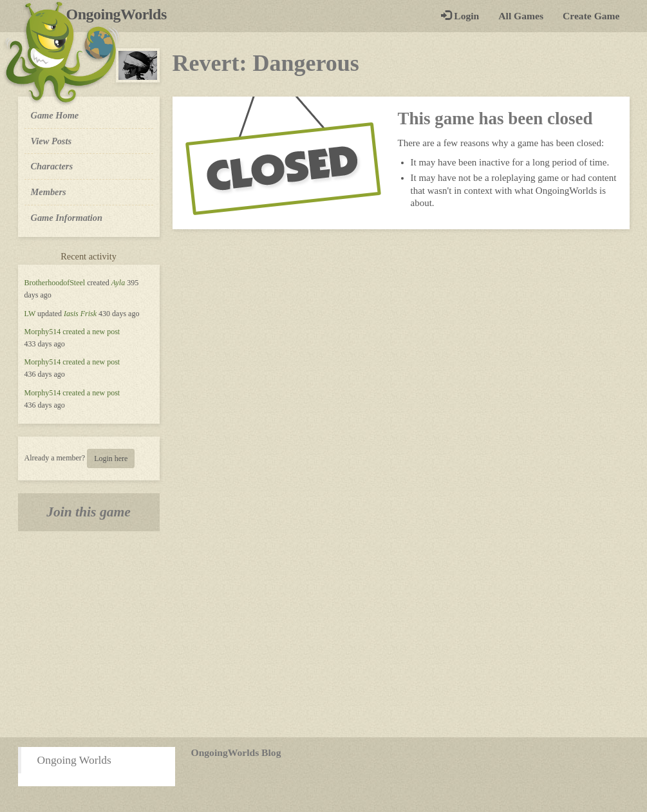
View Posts (52, 141)
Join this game (89, 512)
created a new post (91, 332)
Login (460, 16)
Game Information (67, 218)
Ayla (118, 283)
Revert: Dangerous (266, 63)
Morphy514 (43, 332)
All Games (521, 16)
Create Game (591, 16)
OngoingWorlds (121, 14)
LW (30, 314)
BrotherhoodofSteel (55, 283)
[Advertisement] (323, 634)
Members (49, 192)
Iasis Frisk (80, 314)
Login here (111, 458)
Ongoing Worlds (74, 760)
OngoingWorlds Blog (236, 752)
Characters (52, 165)
